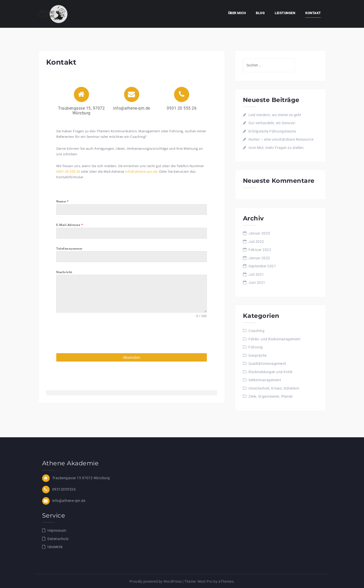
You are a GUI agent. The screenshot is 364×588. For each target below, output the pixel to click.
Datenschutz (58, 538)
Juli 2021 (256, 274)
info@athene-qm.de (141, 171)
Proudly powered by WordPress (156, 581)
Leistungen (285, 13)
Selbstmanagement (265, 380)
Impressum (57, 530)
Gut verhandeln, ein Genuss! (272, 123)
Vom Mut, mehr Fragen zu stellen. (277, 148)
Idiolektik (55, 546)
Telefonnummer (69, 249)
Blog (260, 13)
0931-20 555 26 (68, 171)
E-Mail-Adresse (70, 225)
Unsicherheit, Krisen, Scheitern (274, 388)
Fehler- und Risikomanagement (274, 339)
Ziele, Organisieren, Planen (271, 396)
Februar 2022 (260, 250)
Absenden (132, 357)
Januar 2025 (259, 233)
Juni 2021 (257, 283)
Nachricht (64, 272)
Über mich (237, 13)
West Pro (205, 581)
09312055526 (64, 489)
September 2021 (262, 266)
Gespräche (258, 355)
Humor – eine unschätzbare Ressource (281, 139)
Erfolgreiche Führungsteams (272, 131)
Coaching (256, 331)
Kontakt (313, 13)
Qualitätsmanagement (267, 364)
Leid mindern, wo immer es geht (275, 115)
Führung (256, 347)
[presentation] (95, 336)
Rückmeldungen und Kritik (270, 372)
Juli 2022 (256, 242)
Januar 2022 (259, 258)
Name (62, 201)
